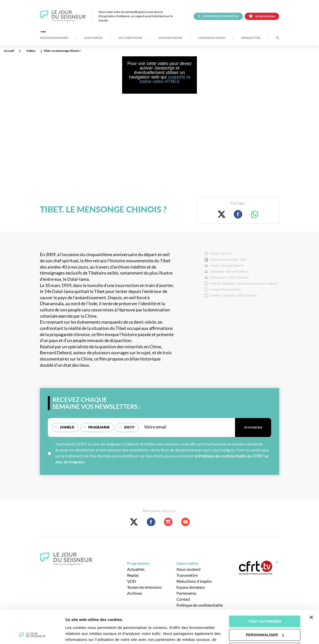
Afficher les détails (82, 634)
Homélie (67, 427)
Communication (212, 38)
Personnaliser (265, 604)
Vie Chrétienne (130, 38)
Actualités (136, 569)
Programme (99, 427)
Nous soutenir (170, 38)
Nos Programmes (54, 38)
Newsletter (251, 38)
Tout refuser (265, 617)
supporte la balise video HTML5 (165, 79)
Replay (133, 575)
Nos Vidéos (93, 38)
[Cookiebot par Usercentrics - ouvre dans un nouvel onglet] (32, 634)
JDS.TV (129, 427)
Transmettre (187, 575)
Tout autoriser (265, 590)
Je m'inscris (253, 427)
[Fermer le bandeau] (311, 586)
